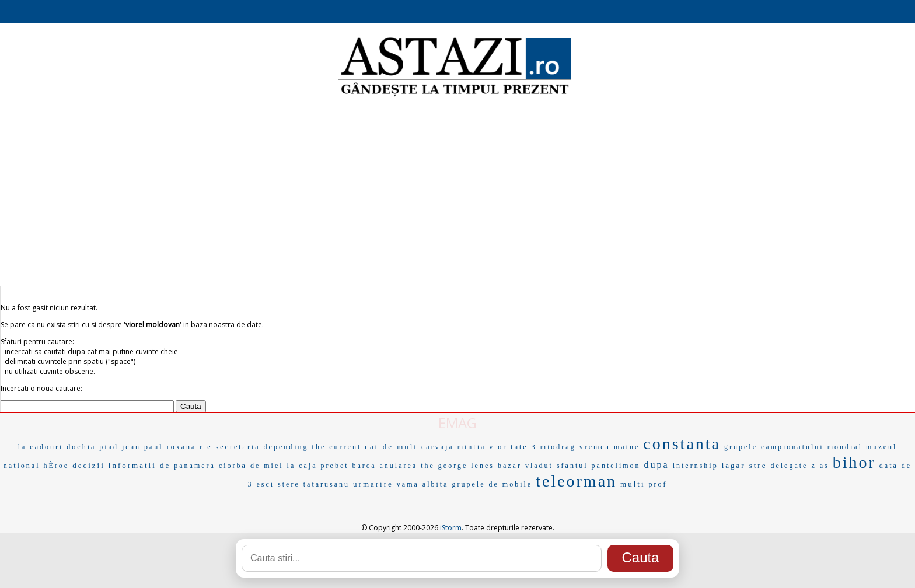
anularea (399, 466)
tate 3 (523, 447)
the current (337, 447)
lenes (483, 466)
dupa (657, 465)
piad (109, 447)
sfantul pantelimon (599, 466)
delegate (789, 466)
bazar (510, 466)
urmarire (373, 484)
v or (498, 447)
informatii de (140, 465)
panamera (195, 466)
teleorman (576, 481)
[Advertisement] (457, 192)
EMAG (457, 423)
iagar (734, 465)
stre (758, 465)
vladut (539, 466)
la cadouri (41, 447)
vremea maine (610, 447)
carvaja (438, 447)
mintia (472, 447)
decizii (89, 465)
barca (364, 466)
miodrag (558, 447)
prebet (335, 466)
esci (265, 484)
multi (633, 484)
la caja (302, 466)
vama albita (423, 484)
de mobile (510, 484)
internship (696, 466)
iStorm (451, 528)
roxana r (186, 447)
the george (444, 466)
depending (286, 447)
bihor (854, 462)
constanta (682, 444)
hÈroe (56, 466)
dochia (81, 447)
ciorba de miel (251, 466)
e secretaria (233, 447)
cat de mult (391, 447)
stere (289, 484)
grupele (468, 484)
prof (658, 484)
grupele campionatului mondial (793, 447)
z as (820, 466)
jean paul (143, 447)
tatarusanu (326, 484)
